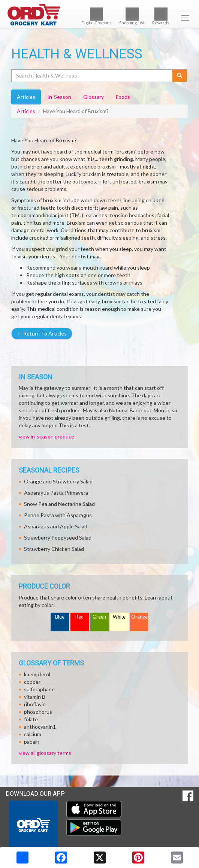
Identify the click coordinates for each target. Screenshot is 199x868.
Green (99, 617)
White (119, 617)
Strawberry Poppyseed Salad (58, 538)
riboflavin (35, 704)
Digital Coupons (97, 16)
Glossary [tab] (94, 97)
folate (31, 719)
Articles (26, 111)
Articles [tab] (26, 97)
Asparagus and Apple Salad (56, 526)
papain (32, 742)
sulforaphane (39, 689)
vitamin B (35, 697)
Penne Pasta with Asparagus (58, 515)
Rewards (161, 16)
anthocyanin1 (40, 727)
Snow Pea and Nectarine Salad (59, 504)
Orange (139, 617)
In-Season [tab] (59, 97)
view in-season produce (46, 436)
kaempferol (37, 674)
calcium (33, 734)
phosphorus (38, 712)
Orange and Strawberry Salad (58, 481)
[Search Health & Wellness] (92, 76)
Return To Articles (42, 333)
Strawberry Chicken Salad (54, 549)
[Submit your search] (180, 76)
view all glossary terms (45, 753)
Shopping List (132, 16)
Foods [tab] (123, 97)
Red (79, 617)
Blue (60, 617)
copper (32, 682)
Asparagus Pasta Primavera (56, 493)
